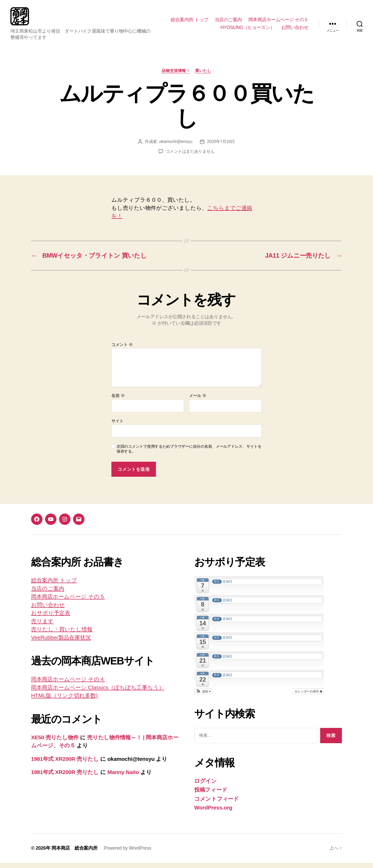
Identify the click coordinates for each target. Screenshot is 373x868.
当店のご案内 (228, 22)
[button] (203, 697)
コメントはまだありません (190, 157)
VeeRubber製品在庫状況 (61, 643)
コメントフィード (217, 804)
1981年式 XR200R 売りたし (65, 764)
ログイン (206, 786)
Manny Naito (123, 777)
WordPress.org (213, 813)
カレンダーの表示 (308, 697)
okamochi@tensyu (176, 147)
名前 (118, 401)
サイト (117, 426)
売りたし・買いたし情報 (62, 634)
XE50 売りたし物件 (55, 743)
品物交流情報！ (176, 76)
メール (198, 401)
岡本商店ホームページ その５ (278, 22)
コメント (122, 350)
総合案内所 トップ (189, 22)
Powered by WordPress (127, 853)
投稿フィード (211, 795)
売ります (42, 626)
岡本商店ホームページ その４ (68, 684)
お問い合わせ (295, 30)
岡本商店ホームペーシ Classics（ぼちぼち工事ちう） (98, 693)
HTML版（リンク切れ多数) (64, 701)
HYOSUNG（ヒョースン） (248, 30)
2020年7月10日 (221, 147)
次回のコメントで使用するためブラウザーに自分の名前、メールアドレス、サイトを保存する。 (189, 454)
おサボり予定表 (51, 618)
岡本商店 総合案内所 (74, 853)
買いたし (203, 76)
